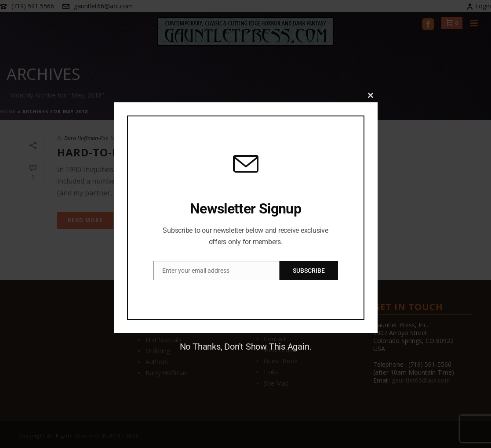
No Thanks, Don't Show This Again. (246, 347)
